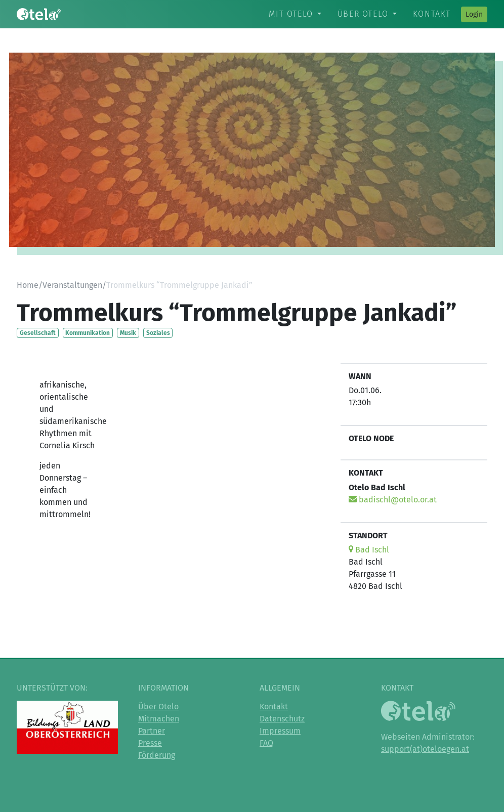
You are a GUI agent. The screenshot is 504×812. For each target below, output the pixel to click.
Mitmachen (159, 719)
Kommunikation (88, 333)
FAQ (266, 743)
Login (474, 14)
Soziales (158, 333)
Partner (152, 731)
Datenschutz (282, 719)
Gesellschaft (38, 333)
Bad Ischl (369, 550)
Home (28, 285)
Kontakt (432, 14)
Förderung (157, 755)
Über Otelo (363, 14)
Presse (150, 743)
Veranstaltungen (72, 285)
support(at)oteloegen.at (425, 749)
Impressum (280, 731)
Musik (128, 333)
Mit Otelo (291, 14)
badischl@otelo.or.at (393, 500)
